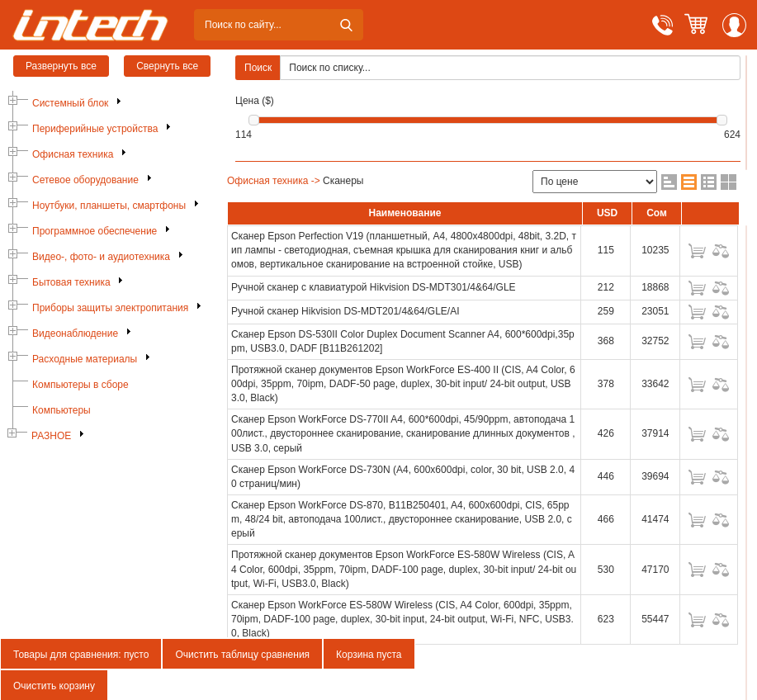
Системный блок (70, 103)
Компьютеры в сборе (80, 385)
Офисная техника (73, 154)
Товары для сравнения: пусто (81, 655)
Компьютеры (62, 410)
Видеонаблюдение (75, 333)
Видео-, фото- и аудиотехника (101, 257)
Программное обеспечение (95, 231)
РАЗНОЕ (51, 436)
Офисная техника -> (274, 181)
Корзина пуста (369, 655)
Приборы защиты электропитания (110, 308)
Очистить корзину (54, 686)
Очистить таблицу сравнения (242, 655)
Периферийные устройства (95, 129)
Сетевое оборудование (85, 180)
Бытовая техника (71, 282)
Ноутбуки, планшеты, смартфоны (109, 206)
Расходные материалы (85, 359)
